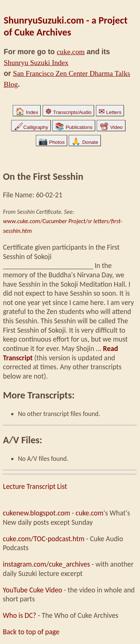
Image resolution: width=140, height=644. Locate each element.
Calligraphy (31, 127)
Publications (74, 127)
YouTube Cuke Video (33, 590)
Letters (110, 112)
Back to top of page (31, 632)
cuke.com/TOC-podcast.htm (44, 539)
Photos (52, 142)
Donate (85, 142)
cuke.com (71, 52)
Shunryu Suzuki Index (36, 63)
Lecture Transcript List (35, 486)
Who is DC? (20, 615)
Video (111, 127)
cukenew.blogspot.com (37, 513)
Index (27, 112)
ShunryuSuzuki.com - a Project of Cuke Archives (66, 26)
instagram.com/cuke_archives (47, 564)
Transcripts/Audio (69, 112)
